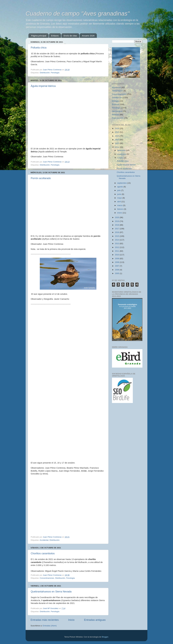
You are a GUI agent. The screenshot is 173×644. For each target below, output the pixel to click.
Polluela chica (39, 48)
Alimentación (117, 91)
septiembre (122, 183)
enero (120, 213)
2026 (117, 128)
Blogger (105, 637)
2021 (117, 147)
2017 (117, 229)
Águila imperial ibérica (43, 86)
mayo (120, 198)
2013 (117, 244)
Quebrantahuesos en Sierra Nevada (51, 592)
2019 (117, 221)
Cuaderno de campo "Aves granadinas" (78, 14)
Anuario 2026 (88, 36)
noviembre (122, 154)
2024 (117, 136)
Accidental (44, 540)
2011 (117, 251)
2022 (117, 143)
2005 (117, 273)
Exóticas (116, 104)
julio (119, 190)
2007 (117, 266)
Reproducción (118, 118)
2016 (117, 232)
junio (119, 194)
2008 (117, 262)
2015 (117, 236)
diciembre (122, 150)
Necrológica (117, 111)
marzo (120, 205)
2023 (117, 140)
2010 (117, 255)
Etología (116, 101)
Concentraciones (47, 578)
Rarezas (116, 115)
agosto (120, 187)
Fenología (55, 73)
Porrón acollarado (41, 178)
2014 (117, 240)
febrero (121, 209)
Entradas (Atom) (50, 626)
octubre (121, 158)
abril (119, 202)
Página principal (39, 36)
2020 (117, 217)
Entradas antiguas (95, 620)
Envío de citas (70, 36)
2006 (117, 270)
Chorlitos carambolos (43, 553)
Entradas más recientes (45, 620)
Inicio (71, 620)
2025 (117, 132)
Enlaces (55, 36)
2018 (117, 225)
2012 (117, 247)
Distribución (45, 73)
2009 (117, 259)
